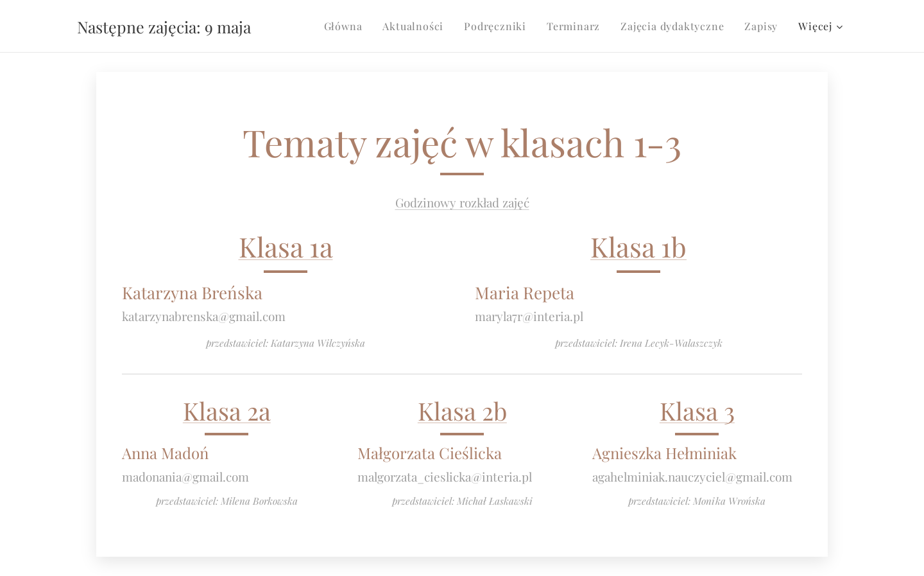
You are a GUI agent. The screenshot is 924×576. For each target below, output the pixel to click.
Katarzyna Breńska (192, 292)
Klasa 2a (227, 411)
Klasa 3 (697, 411)
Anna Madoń (165, 453)
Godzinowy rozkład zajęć (462, 202)
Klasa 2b (462, 411)
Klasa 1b (638, 247)
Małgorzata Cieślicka (430, 453)
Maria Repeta (525, 292)
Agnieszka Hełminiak (664, 453)
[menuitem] (347, 26)
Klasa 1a (286, 247)
